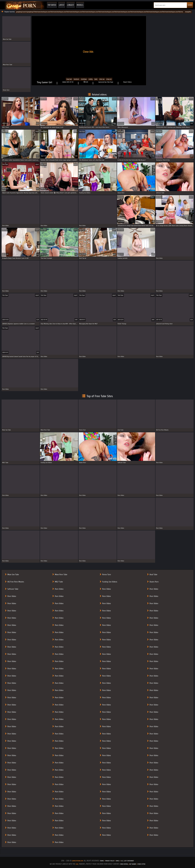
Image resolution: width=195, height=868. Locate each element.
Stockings (84, 79)
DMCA (118, 861)
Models (80, 5)
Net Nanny (133, 864)
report (37, 99)
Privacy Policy (110, 861)
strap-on (109, 79)
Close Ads (88, 52)
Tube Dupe (110, 82)
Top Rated (52, 5)
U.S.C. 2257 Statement (127, 861)
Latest (62, 5)
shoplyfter (188, 12)
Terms (102, 861)
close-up (102, 79)
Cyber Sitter (141, 864)
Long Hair (69, 79)
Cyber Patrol (124, 864)
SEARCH (190, 5)
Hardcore (76, 79)
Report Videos (127, 82)
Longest (71, 5)
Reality (91, 79)
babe (96, 79)
